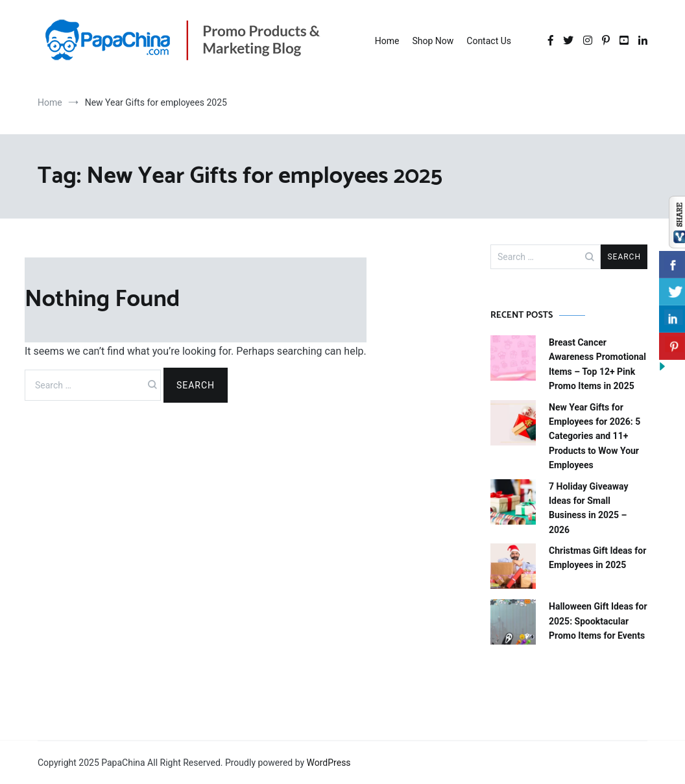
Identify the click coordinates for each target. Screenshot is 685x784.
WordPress (329, 763)
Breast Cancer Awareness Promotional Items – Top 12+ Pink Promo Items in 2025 (597, 364)
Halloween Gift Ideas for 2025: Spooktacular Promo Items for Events (598, 621)
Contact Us (489, 41)
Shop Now (433, 41)
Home (387, 41)
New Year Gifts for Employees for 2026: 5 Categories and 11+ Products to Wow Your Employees (595, 436)
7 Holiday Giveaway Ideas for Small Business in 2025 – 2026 (589, 508)
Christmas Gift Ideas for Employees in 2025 (597, 558)
